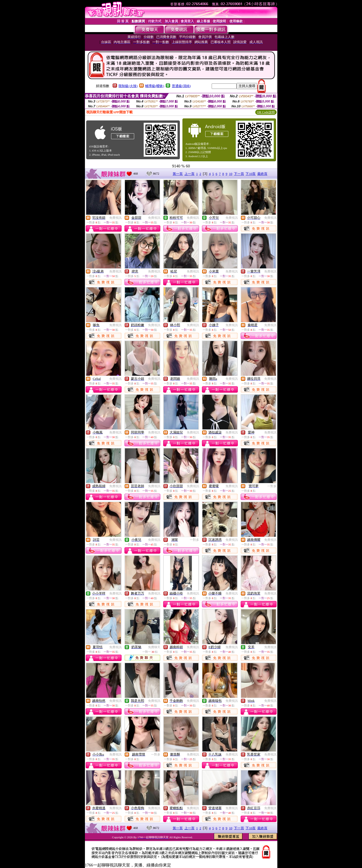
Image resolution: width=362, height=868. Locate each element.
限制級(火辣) (128, 86)
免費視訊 (115, 218)
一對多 (272, 486)
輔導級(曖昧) (155, 86)
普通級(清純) (181, 86)
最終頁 (262, 174)
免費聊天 (154, 647)
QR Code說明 (266, 112)
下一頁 (239, 174)
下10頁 (251, 174)
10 (231, 174)
